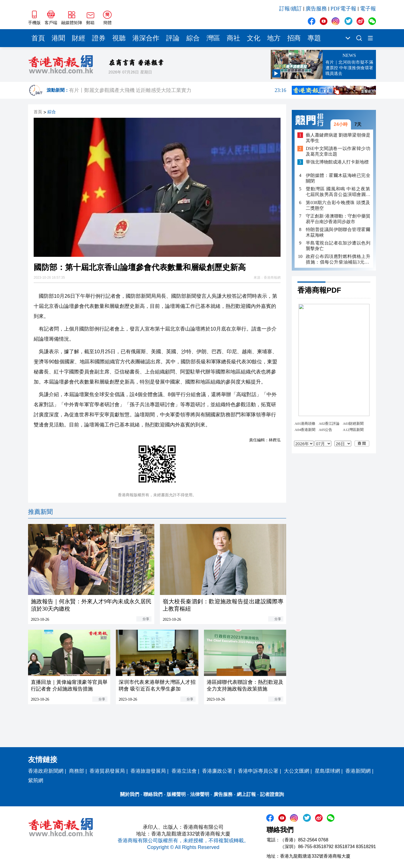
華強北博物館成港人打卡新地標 (337, 162)
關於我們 (130, 794)
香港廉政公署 (217, 771)
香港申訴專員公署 (258, 771)
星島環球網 (327, 771)
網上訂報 (246, 794)
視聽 (119, 38)
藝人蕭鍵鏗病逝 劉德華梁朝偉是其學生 (338, 138)
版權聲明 (176, 794)
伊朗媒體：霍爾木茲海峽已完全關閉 (338, 178)
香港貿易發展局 (107, 771)
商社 (233, 38)
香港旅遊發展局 (148, 771)
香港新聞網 (358, 771)
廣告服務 (316, 9)
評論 (173, 38)
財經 (79, 38)
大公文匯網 (297, 771)
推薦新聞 (40, 512)
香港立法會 (184, 771)
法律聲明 (200, 794)
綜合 (193, 38)
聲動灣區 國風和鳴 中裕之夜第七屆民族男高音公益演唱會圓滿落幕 (338, 192)
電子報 (368, 9)
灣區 (213, 38)
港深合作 (146, 38)
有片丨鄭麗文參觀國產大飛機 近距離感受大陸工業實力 (178, 90)
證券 (99, 38)
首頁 (38, 38)
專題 (314, 38)
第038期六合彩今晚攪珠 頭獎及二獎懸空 (338, 205)
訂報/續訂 (291, 9)
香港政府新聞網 (46, 771)
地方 (274, 38)
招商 (294, 38)
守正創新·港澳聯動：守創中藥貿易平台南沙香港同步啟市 (338, 219)
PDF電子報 (343, 9)
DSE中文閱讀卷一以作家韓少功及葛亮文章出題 (338, 151)
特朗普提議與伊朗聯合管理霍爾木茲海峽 (338, 232)
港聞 (58, 38)
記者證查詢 (272, 794)
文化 (254, 38)
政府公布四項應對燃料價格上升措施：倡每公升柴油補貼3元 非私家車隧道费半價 (338, 259)
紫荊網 (36, 781)
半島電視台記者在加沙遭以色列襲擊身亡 (338, 246)
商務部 (77, 771)
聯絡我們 (153, 794)
